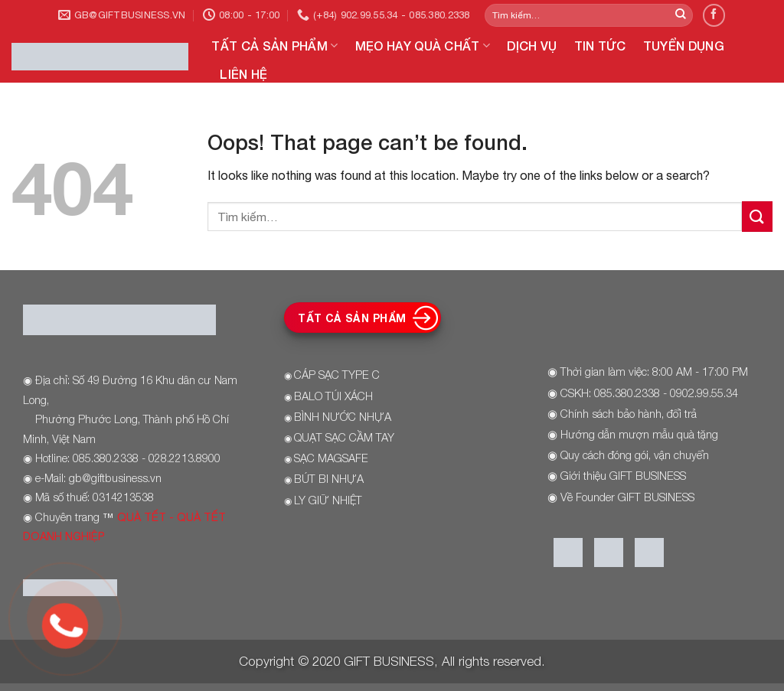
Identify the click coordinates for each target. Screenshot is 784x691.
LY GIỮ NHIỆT (328, 500)
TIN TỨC (600, 46)
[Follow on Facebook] (714, 15)
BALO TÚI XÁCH (333, 396)
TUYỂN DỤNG (684, 46)
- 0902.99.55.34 (699, 393)
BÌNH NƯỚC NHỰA (343, 417)
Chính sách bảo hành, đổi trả (629, 414)
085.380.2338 (627, 393)
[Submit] (681, 15)
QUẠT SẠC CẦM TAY (344, 437)
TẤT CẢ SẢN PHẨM (274, 46)
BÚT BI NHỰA (329, 479)
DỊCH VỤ (532, 46)
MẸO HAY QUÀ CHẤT (423, 46)
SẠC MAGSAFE (331, 458)
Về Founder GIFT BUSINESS (627, 497)
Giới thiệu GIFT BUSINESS (623, 476)
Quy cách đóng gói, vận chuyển (635, 455)
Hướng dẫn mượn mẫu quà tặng (639, 434)
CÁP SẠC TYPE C (337, 375)
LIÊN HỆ (243, 74)
